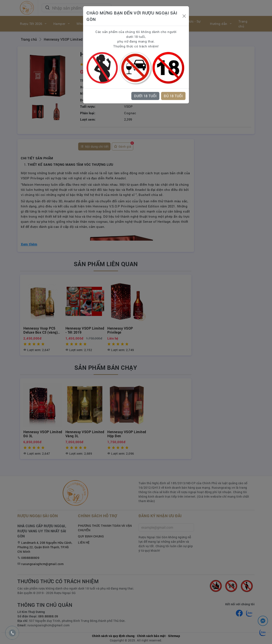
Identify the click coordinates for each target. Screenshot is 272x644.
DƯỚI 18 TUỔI (145, 96)
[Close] (184, 16)
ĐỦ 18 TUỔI (173, 96)
